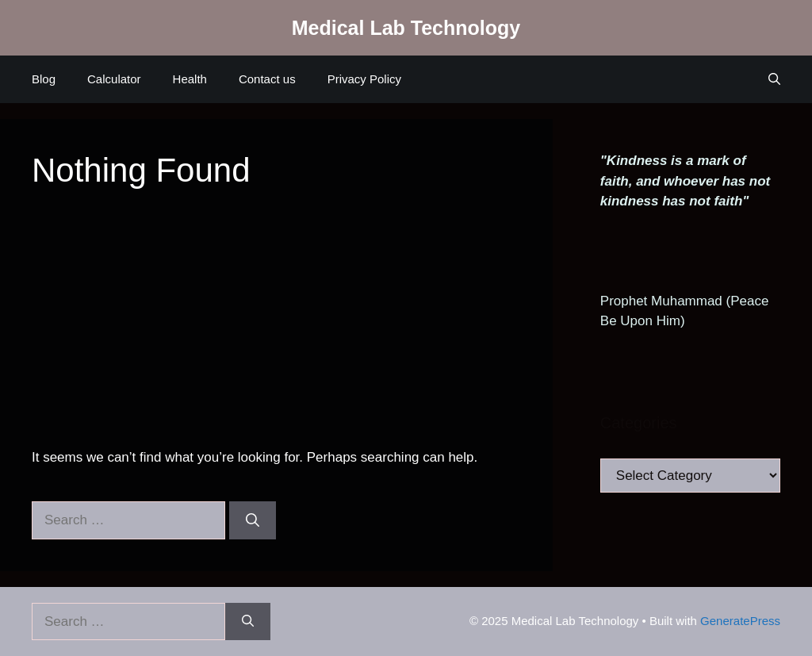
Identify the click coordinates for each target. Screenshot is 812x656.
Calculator (114, 79)
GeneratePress (740, 621)
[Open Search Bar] (774, 79)
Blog (44, 79)
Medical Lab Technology (406, 28)
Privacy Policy (364, 79)
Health (190, 79)
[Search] (253, 520)
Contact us (267, 79)
